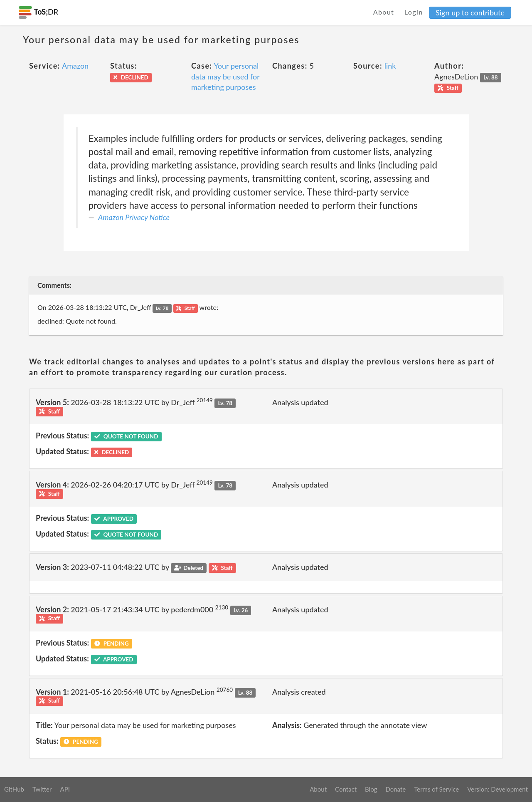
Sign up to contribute (470, 12)
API (65, 789)
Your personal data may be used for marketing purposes (225, 76)
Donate (395, 789)
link (390, 66)
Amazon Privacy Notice (134, 217)
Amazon (75, 66)
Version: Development (498, 789)
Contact (346, 789)
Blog (371, 789)
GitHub (14, 789)
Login (414, 12)
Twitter (42, 789)
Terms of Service (436, 789)
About (384, 12)
